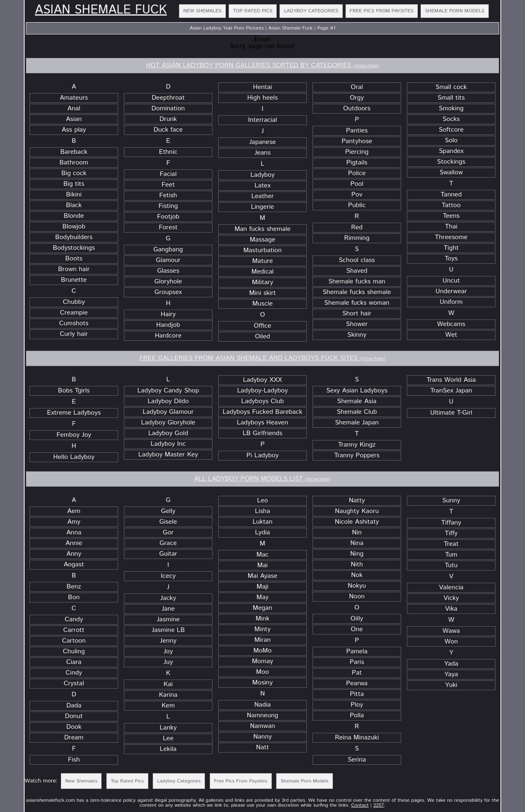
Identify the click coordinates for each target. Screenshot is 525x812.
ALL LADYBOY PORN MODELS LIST (262, 479)
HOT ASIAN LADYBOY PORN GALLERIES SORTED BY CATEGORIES (262, 65)
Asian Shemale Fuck (101, 10)
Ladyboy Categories (311, 11)
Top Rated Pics (253, 11)
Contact (360, 805)
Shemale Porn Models (455, 11)
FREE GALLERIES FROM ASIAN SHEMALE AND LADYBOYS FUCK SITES (262, 358)
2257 (379, 805)
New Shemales (202, 11)
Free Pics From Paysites (382, 11)
